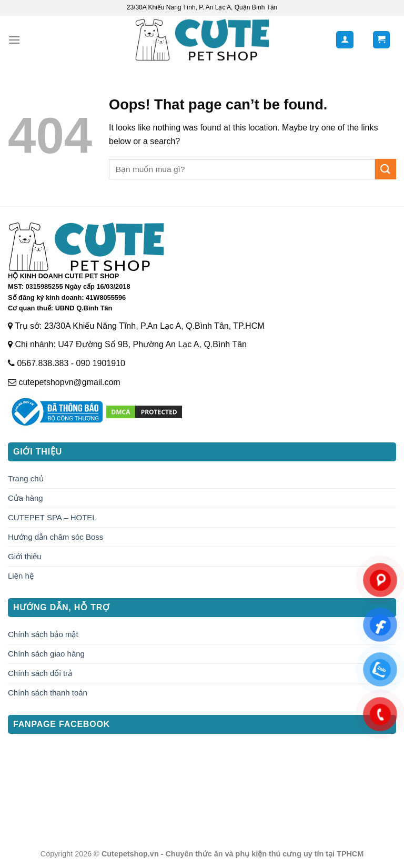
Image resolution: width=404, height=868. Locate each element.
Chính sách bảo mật (43, 634)
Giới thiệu (25, 556)
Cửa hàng (26, 498)
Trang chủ (26, 478)
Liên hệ (21, 576)
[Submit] (386, 169)
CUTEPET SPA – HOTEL (52, 517)
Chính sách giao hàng (46, 654)
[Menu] (14, 40)
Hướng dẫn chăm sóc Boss (55, 537)
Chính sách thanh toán (48, 693)
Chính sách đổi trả (40, 673)
